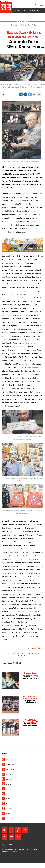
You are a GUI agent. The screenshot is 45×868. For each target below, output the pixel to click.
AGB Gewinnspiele (12, 847)
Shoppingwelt (10, 769)
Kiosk (8, 818)
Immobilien (9, 794)
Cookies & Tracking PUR (22, 849)
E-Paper (8, 784)
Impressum (22, 847)
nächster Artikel (36, 648)
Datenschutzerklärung (34, 847)
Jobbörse (9, 799)
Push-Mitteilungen (11, 789)
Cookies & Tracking (7, 849)
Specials (8, 804)
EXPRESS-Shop (11, 764)
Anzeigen (8, 813)
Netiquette (14, 851)
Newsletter (9, 774)
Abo (7, 759)
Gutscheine (9, 779)
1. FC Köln (17, 10)
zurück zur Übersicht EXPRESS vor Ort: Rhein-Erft (23, 654)
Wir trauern (9, 808)
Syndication (5, 851)
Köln (25, 10)
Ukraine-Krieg (34, 10)
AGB (3, 847)
